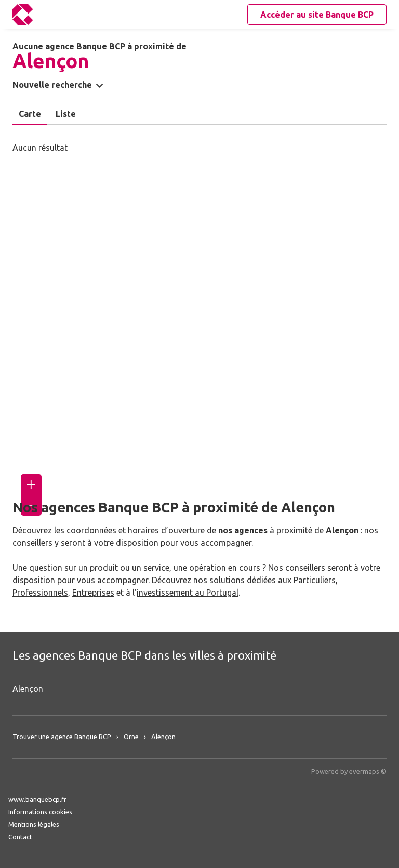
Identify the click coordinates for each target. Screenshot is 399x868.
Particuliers (315, 580)
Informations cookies (40, 812)
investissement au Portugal (188, 593)
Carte (30, 114)
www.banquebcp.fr (37, 799)
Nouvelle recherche (52, 85)
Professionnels (40, 593)
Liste (66, 114)
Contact (20, 837)
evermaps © (368, 771)
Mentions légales (34, 824)
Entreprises (93, 593)
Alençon (28, 689)
